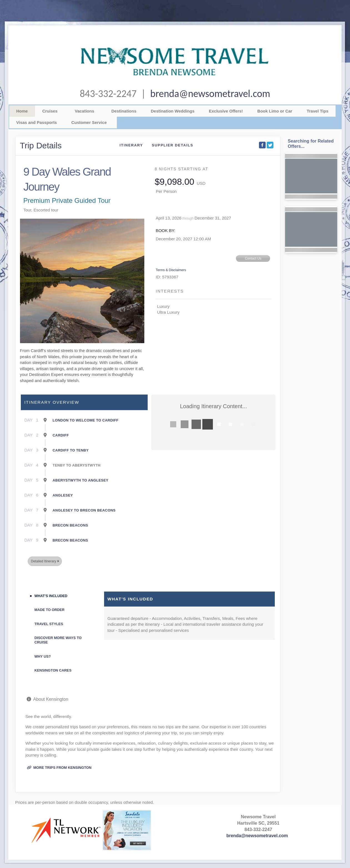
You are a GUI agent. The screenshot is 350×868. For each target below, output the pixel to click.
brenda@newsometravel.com (210, 94)
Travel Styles (49, 624)
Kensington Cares (53, 670)
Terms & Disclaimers (171, 270)
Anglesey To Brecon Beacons (84, 510)
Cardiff (61, 435)
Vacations (84, 111)
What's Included (51, 596)
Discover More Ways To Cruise (58, 640)
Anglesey (63, 495)
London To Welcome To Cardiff (86, 420)
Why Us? (43, 656)
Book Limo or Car (275, 111)
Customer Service (89, 122)
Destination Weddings (173, 111)
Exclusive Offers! (226, 111)
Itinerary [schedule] (131, 145)
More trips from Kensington (59, 768)
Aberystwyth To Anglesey (81, 480)
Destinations (124, 111)
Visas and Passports (37, 122)
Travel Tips (318, 111)
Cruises (50, 111)
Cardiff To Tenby (71, 450)
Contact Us (253, 258)
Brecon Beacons (70, 525)
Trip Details (41, 145)
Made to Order (50, 610)
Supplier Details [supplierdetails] (173, 145)
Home (22, 111)
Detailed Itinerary (45, 561)
